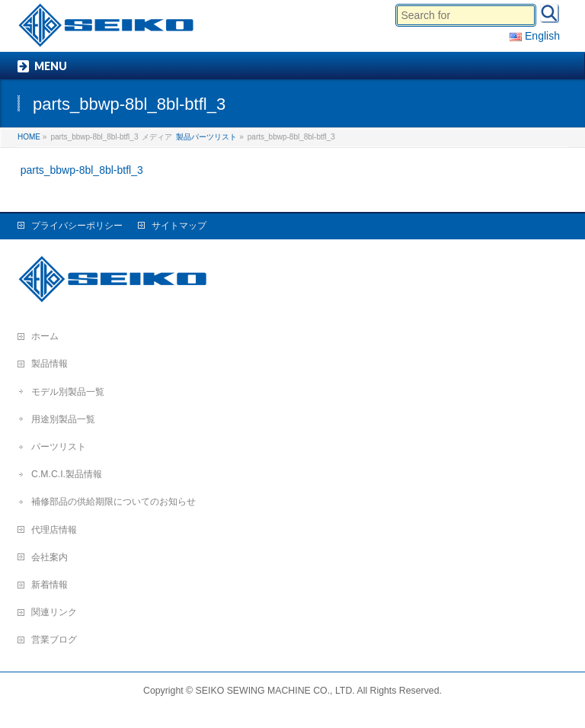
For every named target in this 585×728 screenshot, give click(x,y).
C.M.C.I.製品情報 (67, 474)
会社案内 (50, 557)
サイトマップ (179, 226)
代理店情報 (54, 530)
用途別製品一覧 (63, 419)
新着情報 (50, 585)
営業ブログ (54, 640)
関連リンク (54, 612)
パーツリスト (59, 447)
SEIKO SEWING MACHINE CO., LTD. (275, 691)
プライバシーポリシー (77, 226)
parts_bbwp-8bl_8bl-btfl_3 (82, 170)
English (535, 36)
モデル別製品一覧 (68, 392)
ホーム (45, 336)
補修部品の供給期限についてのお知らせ (113, 502)
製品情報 (50, 364)
